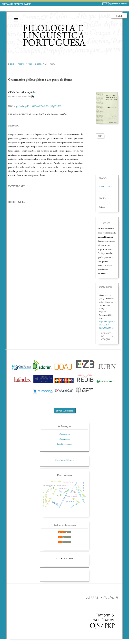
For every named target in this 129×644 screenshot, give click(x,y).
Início (11, 64)
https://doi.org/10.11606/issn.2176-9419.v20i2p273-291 (38, 106)
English (119, 16)
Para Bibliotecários (65, 444)
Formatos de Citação (107, 336)
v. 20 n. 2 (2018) (35, 64)
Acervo (21, 64)
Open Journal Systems (65, 460)
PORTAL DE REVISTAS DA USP (17, 4)
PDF (100, 136)
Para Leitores (65, 434)
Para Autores (65, 439)
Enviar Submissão (65, 411)
